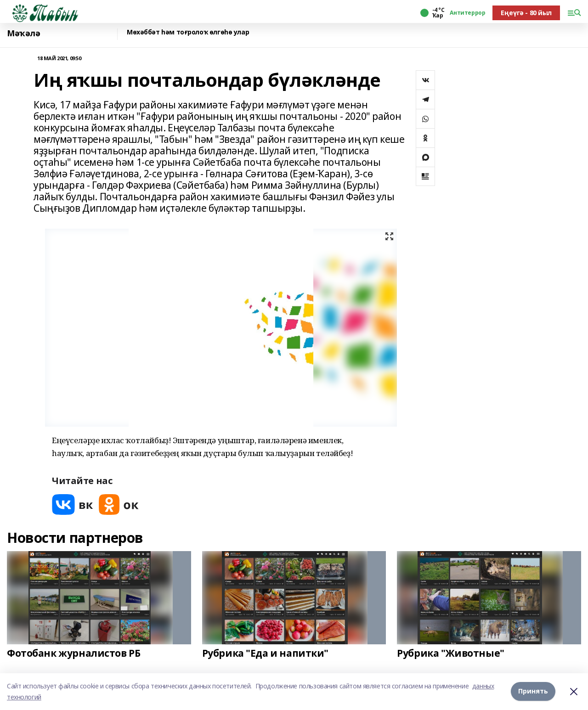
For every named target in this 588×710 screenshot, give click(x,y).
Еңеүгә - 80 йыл (526, 13)
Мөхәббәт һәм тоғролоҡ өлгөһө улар (188, 32)
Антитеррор (467, 13)
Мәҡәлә (23, 33)
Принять (533, 691)
